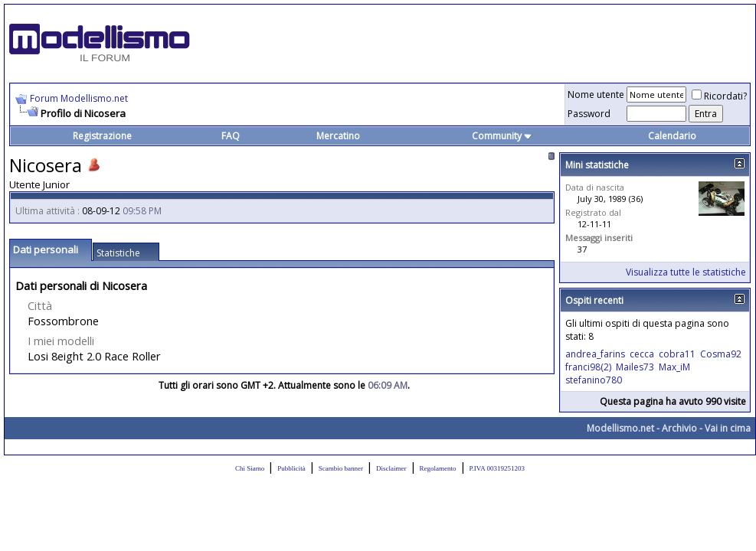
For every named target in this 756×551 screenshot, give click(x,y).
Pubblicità (291, 468)
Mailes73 (635, 367)
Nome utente (596, 95)
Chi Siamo (250, 468)
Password (589, 114)
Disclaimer (391, 468)
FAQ (231, 136)
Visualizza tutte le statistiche (686, 272)
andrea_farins (595, 354)
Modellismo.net (620, 428)
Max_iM (674, 367)
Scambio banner (341, 468)
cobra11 (677, 354)
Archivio (679, 428)
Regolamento (438, 468)
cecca (642, 354)
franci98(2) (588, 367)
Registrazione (102, 136)
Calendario (672, 136)
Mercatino (338, 136)
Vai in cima (728, 428)
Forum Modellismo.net (79, 98)
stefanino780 (594, 380)
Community (502, 136)
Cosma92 (721, 354)
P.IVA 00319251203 (497, 468)
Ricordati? (719, 96)
